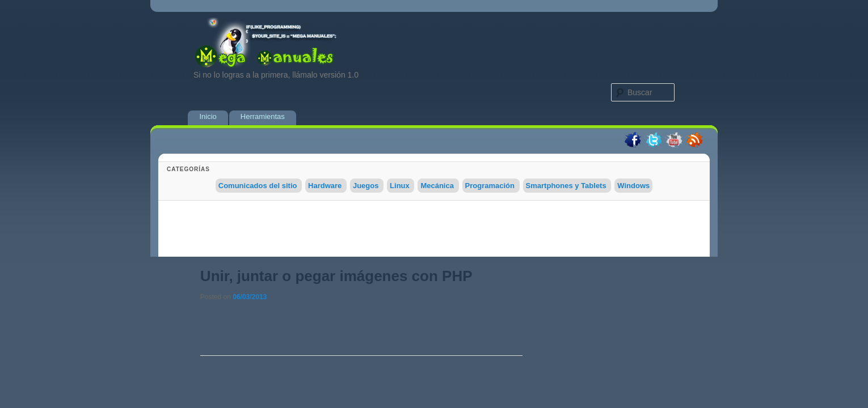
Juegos (366, 186)
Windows (633, 186)
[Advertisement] (434, 231)
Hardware (325, 186)
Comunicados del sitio (258, 186)
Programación (490, 186)
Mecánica (437, 186)
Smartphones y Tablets (566, 186)
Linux (400, 186)
